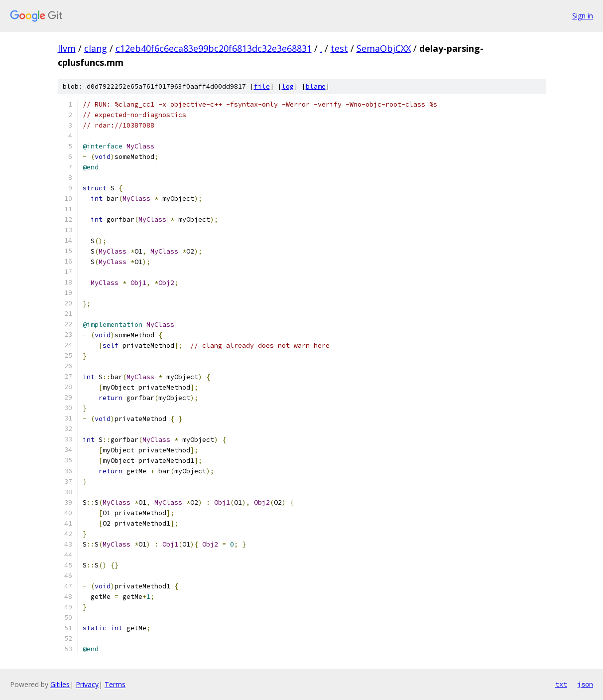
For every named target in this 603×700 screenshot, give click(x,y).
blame (316, 86)
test (339, 48)
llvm (67, 48)
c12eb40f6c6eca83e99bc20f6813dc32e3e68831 (214, 48)
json (585, 684)
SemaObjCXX (384, 48)
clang (96, 48)
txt (561, 684)
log (288, 86)
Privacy (87, 684)
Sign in (583, 16)
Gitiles (60, 684)
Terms (115, 684)
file (262, 86)
